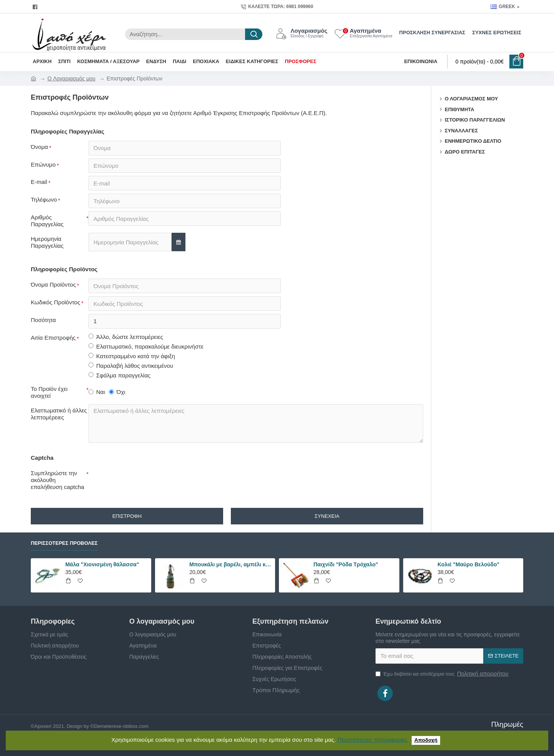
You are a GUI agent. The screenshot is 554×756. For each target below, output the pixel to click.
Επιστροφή (127, 517)
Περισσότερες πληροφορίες (372, 740)
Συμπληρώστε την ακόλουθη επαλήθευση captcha (58, 480)
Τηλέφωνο (44, 200)
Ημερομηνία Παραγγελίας (47, 243)
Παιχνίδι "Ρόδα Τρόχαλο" (346, 564)
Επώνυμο (43, 164)
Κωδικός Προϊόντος (55, 303)
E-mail (39, 182)
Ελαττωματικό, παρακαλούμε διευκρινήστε (146, 347)
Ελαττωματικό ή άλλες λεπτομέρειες (59, 414)
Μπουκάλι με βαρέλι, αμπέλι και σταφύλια (231, 564)
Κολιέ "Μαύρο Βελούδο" (468, 564)
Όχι (117, 392)
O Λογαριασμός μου (71, 78)
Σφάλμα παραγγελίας (119, 376)
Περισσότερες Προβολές (64, 543)
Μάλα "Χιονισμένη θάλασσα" (102, 564)
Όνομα (39, 147)
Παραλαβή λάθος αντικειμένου (131, 366)
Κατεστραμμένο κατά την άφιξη (132, 356)
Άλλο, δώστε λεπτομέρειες (126, 337)
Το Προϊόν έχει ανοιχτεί (49, 393)
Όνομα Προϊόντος (53, 285)
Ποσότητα (43, 320)
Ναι (97, 392)
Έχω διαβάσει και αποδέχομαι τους (443, 674)
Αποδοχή (426, 740)
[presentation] (142, 481)
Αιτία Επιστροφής (53, 338)
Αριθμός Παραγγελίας (47, 221)
